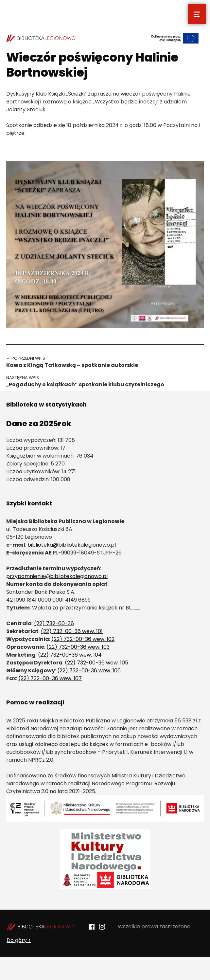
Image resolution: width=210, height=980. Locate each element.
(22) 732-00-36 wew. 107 (50, 678)
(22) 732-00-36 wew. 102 (83, 639)
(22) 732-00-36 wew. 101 (72, 631)
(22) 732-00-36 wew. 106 (89, 671)
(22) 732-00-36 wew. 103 (78, 647)
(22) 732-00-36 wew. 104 (70, 655)
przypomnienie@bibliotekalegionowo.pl (57, 576)
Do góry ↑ (19, 940)
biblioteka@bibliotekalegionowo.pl (72, 545)
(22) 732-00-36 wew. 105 (96, 663)
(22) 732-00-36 (54, 623)
